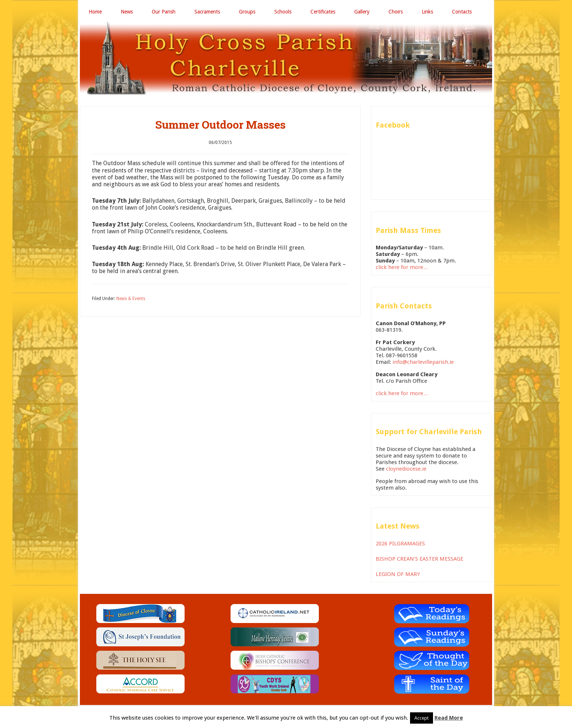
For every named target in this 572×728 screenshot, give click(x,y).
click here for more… (402, 267)
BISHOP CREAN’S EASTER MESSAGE (420, 559)
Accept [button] (422, 718)
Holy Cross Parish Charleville (286, 58)
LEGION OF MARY (398, 574)
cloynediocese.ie (406, 469)
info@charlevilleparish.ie (423, 362)
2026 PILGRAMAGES (400, 544)
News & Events (131, 299)
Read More (449, 718)
